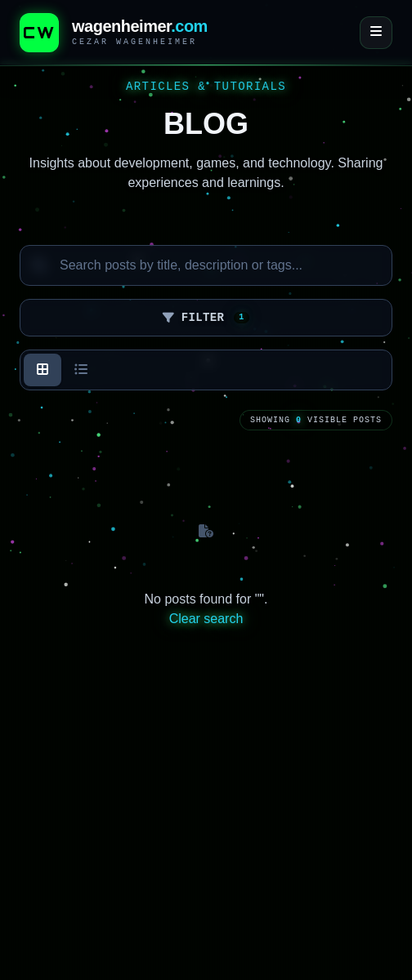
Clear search (206, 619)
